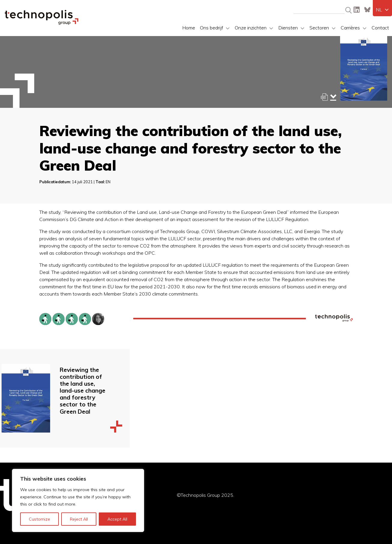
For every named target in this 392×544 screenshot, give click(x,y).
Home (189, 28)
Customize (39, 519)
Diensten (288, 28)
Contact (380, 28)
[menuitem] (382, 10)
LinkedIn (357, 10)
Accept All (117, 519)
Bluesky (367, 10)
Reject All (79, 519)
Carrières (350, 28)
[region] (78, 500)
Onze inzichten (251, 28)
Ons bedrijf (211, 28)
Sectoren (319, 28)
